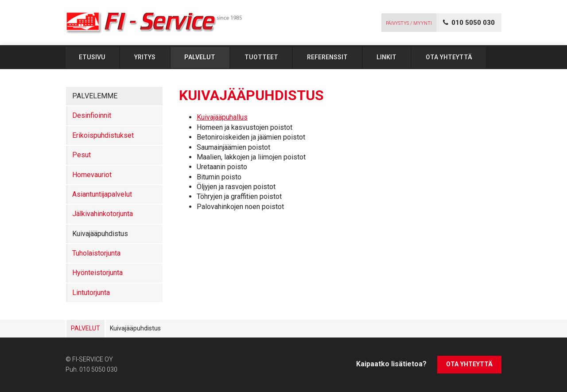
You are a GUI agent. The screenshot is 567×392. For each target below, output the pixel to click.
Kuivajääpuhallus (222, 117)
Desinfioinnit (92, 115)
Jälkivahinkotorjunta (103, 214)
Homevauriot (92, 175)
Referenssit (327, 57)
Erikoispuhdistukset (103, 135)
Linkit (386, 57)
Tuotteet (261, 57)
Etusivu (92, 57)
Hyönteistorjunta (97, 273)
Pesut (82, 155)
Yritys (145, 57)
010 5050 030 (98, 369)
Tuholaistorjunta (96, 253)
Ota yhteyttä (449, 57)
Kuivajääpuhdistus (100, 234)
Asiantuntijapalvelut (102, 194)
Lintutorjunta (91, 293)
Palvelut (200, 57)
